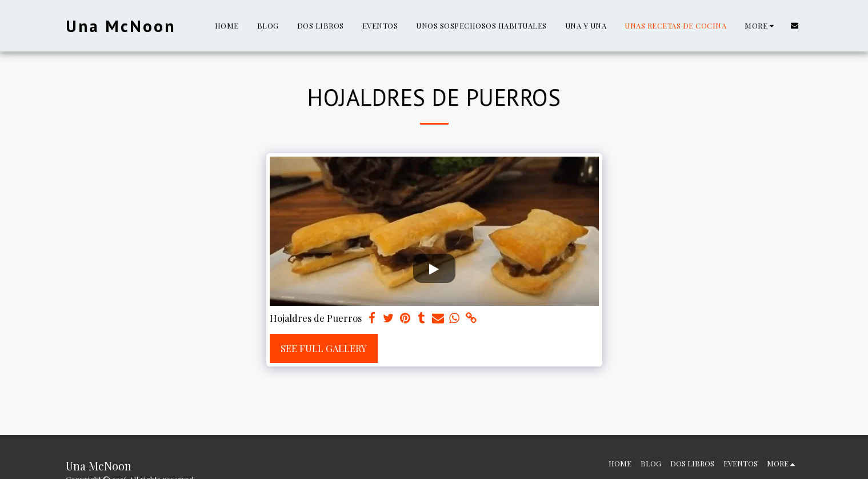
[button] (795, 25)
